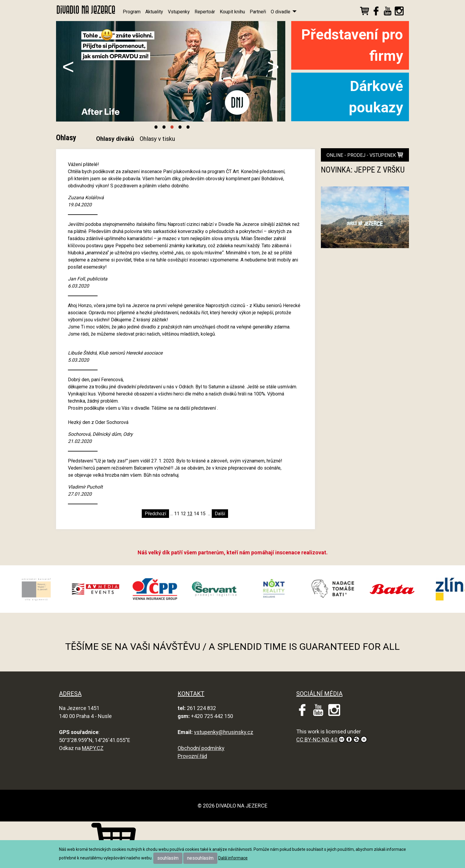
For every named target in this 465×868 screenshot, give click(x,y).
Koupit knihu (232, 12)
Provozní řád (192, 756)
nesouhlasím (200, 858)
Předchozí (155, 514)
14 (196, 514)
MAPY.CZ (93, 748)
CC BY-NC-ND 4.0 (332, 739)
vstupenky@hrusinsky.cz (224, 732)
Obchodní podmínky (201, 748)
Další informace (233, 858)
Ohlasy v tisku (157, 139)
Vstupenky (179, 12)
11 (177, 514)
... (172, 514)
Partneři (258, 12)
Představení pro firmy (352, 45)
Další (220, 514)
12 (183, 514)
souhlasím (168, 858)
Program (132, 12)
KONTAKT (191, 694)
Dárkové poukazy (376, 97)
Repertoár (205, 12)
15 (203, 514)
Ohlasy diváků (115, 139)
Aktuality (154, 12)
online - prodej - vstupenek (365, 155)
